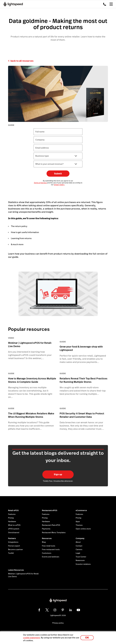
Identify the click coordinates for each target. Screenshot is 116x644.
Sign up (58, 474)
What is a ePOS (14, 525)
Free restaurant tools (51, 550)
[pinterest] (63, 610)
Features (12, 514)
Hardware (12, 522)
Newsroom (80, 560)
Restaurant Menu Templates (54, 533)
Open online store (83, 529)
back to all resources (22, 61)
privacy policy (59, 185)
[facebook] (39, 610)
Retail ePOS (13, 510)
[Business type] (58, 156)
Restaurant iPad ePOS (51, 525)
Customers (47, 553)
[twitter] (47, 610)
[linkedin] (71, 610)
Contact (79, 546)
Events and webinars (51, 557)
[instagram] (55, 610)
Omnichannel (14, 533)
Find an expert (14, 546)
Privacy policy (58, 623)
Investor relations (83, 564)
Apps (78, 522)
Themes (79, 525)
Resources (47, 538)
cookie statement (31, 638)
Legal (78, 553)
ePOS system (14, 529)
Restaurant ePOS (50, 510)
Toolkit (11, 553)
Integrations (13, 542)
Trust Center (81, 557)
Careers (79, 550)
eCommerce (81, 510)
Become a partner (16, 550)
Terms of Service (40, 183)
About (78, 542)
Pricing (11, 518)
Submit (58, 174)
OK (87, 638)
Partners (12, 538)
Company (80, 538)
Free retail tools (49, 546)
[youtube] (78, 610)
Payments (46, 529)
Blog (44, 542)
